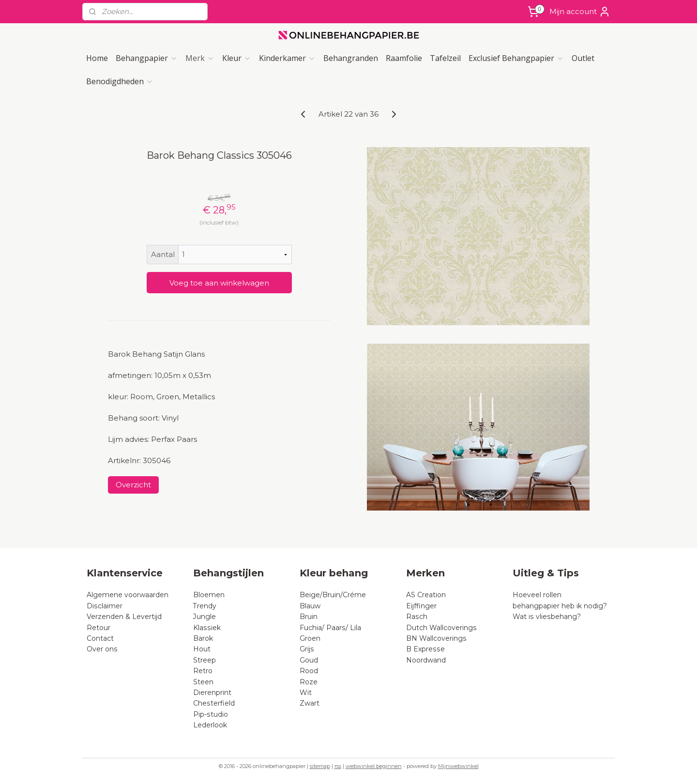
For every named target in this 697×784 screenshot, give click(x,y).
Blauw (310, 606)
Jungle (205, 617)
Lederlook (210, 725)
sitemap (320, 766)
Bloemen (209, 595)
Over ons (102, 649)
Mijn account (580, 12)
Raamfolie (404, 58)
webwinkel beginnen (374, 766)
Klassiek (207, 628)
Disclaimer (105, 606)
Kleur (237, 58)
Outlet (583, 58)
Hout (202, 649)
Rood (309, 671)
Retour (98, 628)
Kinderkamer (287, 58)
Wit (306, 693)
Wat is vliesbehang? (547, 617)
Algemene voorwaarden (128, 595)
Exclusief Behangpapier (516, 58)
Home (97, 58)
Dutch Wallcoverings (441, 628)
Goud (309, 660)
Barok (203, 638)
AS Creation (426, 595)
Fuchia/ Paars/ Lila (330, 628)
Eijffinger (421, 606)
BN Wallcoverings (436, 638)
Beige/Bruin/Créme (333, 595)
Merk (200, 58)
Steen (203, 682)
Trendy (205, 606)
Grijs (307, 649)
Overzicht (133, 485)
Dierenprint (212, 693)
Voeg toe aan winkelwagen (219, 283)
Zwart (310, 703)
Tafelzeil (445, 58)
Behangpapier (147, 58)
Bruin (309, 617)
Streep (205, 660)
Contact (100, 638)
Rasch (417, 617)
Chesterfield (215, 703)
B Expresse (425, 649)
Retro (203, 671)
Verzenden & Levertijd (124, 617)
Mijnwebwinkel (458, 766)
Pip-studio (211, 714)
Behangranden (351, 58)
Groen (310, 638)
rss (338, 766)
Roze (309, 682)
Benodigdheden (120, 81)
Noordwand (426, 660)
